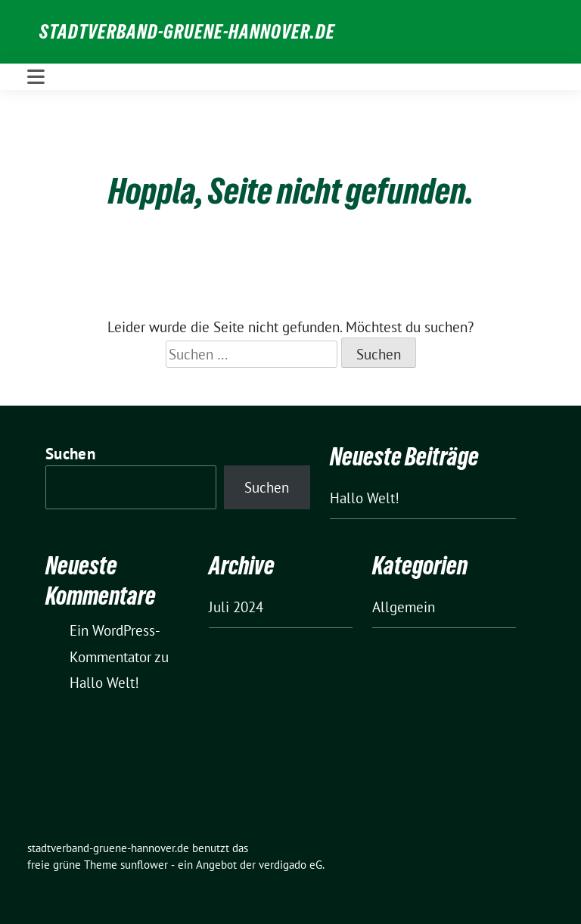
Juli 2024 (236, 607)
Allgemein (404, 607)
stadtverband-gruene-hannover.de (187, 32)
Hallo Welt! (365, 498)
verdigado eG (290, 865)
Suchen (70, 454)
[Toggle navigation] (36, 77)
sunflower (144, 865)
